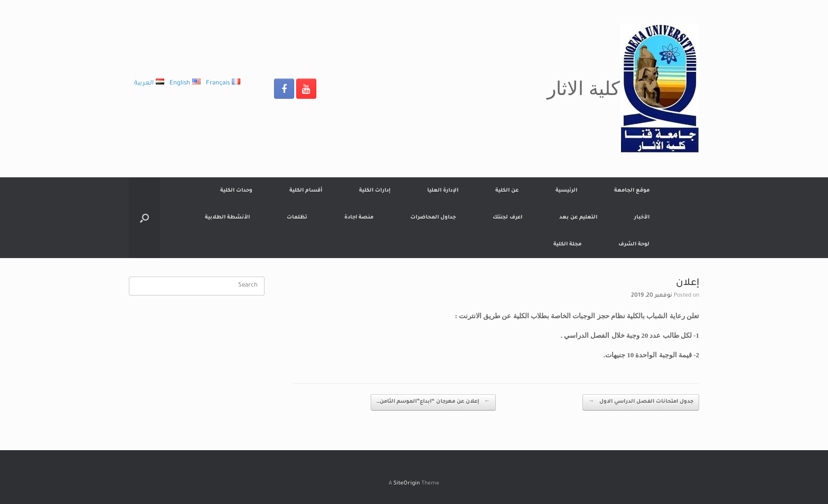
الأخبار (642, 218)
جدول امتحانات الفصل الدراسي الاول (641, 402)
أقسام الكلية (306, 191)
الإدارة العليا (443, 191)
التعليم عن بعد (578, 218)
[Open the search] (144, 218)
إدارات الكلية (375, 191)
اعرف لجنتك (507, 218)
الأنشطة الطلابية (227, 218)
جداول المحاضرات (433, 218)
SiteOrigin (407, 484)
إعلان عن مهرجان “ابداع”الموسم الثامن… (433, 402)
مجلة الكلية (567, 245)
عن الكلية (507, 191)
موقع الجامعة (632, 191)
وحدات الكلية (236, 191)
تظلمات (297, 218)
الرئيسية (566, 191)
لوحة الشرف (634, 245)
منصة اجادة (359, 218)
